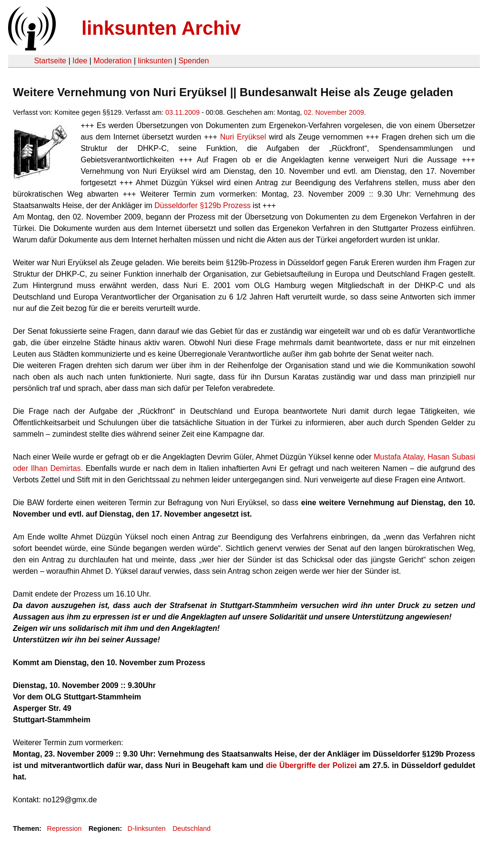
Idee (80, 61)
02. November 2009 (334, 112)
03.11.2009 (183, 112)
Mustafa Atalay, (399, 457)
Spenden (193, 61)
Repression (64, 828)
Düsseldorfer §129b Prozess (203, 205)
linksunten (155, 61)
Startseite (50, 61)
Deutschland (192, 828)
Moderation (112, 61)
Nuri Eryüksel (243, 137)
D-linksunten (147, 828)
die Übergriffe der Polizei (311, 765)
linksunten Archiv (161, 28)
